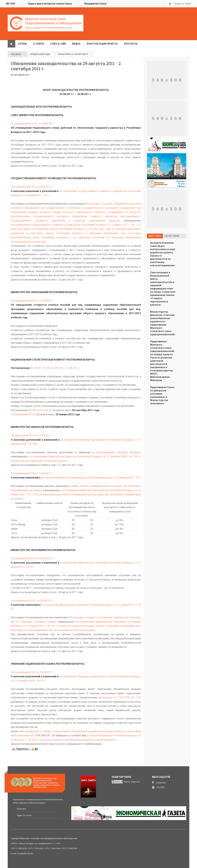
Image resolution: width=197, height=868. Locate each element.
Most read (155, 236)
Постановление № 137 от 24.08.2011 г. (33, 601)
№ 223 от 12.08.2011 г (68, 368)
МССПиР (11, 4)
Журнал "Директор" (132, 782)
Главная (11, 44)
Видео (76, 44)
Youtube (158, 787)
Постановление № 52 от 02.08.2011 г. (32, 187)
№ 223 (49, 410)
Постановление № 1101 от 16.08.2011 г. (33, 124)
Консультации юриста (102, 44)
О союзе (40, 45)
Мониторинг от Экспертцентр (73, 54)
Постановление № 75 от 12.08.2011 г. (32, 435)
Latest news (172, 236)
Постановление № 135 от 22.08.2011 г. (33, 558)
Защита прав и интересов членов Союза (50, 4)
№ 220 (34, 368)
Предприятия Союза (95, 4)
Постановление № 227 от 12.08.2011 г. (33, 301)
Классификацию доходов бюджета (118, 452)
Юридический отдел (40, 54)
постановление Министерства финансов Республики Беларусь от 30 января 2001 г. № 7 (91, 478)
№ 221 (42, 368)
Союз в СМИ (58, 44)
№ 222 (50, 368)
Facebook (159, 783)
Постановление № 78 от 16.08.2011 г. (32, 473)
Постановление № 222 (23, 414)
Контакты (132, 45)
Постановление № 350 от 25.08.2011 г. (33, 672)
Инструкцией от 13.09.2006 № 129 (120, 697)
